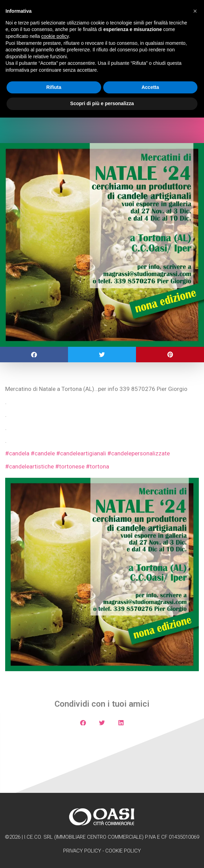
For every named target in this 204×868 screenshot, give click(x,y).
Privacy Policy (82, 851)
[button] (34, 355)
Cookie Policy (123, 851)
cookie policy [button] (55, 36)
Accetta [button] (150, 87)
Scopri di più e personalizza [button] (102, 103)
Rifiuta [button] (54, 87)
